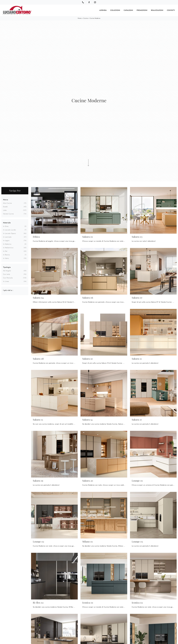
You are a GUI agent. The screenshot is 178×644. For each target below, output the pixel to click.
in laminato (7, 237)
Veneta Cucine (8, 214)
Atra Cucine (7, 203)
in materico (7, 244)
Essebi (5, 207)
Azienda (103, 10)
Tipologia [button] (7, 267)
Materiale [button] (7, 222)
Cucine (86, 18)
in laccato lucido (9, 230)
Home (80, 18)
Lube (5, 210)
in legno (6, 240)
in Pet (5, 251)
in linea (6, 281)
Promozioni (142, 10)
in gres (6, 226)
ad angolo (7, 271)
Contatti (171, 10)
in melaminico (8, 247)
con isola (7, 274)
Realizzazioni (157, 10)
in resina (6, 255)
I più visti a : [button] (8, 290)
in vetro (6, 258)
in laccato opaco (9, 233)
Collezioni (115, 10)
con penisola (8, 278)
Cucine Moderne (95, 18)
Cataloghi (128, 10)
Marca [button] (6, 199)
